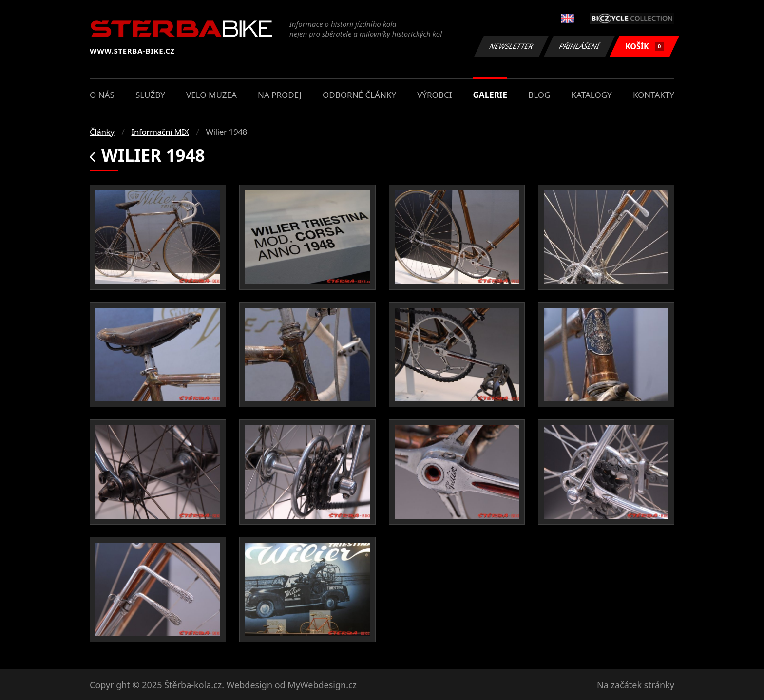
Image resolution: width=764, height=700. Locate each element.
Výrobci (434, 95)
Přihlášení (579, 46)
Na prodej (280, 95)
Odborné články (359, 95)
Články (102, 132)
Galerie (490, 95)
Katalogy (592, 95)
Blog (539, 95)
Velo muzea (211, 95)
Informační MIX (160, 132)
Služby (150, 95)
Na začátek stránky (636, 685)
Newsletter (511, 46)
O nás (102, 95)
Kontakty (654, 95)
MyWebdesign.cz (322, 685)
